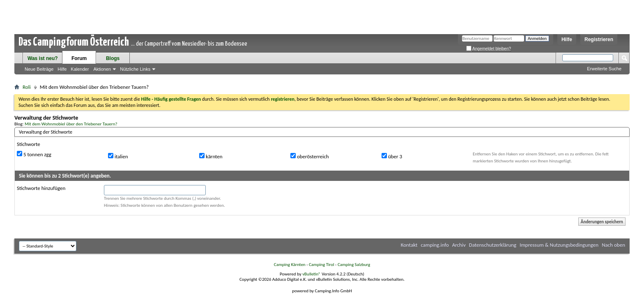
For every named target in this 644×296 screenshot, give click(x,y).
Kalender (80, 69)
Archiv (459, 245)
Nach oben (613, 245)
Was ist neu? (43, 58)
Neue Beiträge (39, 69)
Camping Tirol (322, 265)
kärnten (211, 156)
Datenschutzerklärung (493, 245)
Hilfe (567, 39)
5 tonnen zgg (34, 154)
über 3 (392, 156)
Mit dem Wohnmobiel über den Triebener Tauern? (71, 124)
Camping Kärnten (290, 265)
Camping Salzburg (354, 265)
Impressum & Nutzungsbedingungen (559, 245)
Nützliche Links (135, 69)
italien (118, 156)
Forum (79, 58)
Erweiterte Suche (604, 69)
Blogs (113, 58)
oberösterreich (310, 156)
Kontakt (409, 245)
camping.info (435, 245)
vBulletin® (312, 274)
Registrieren (599, 39)
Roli (27, 87)
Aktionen (102, 69)
